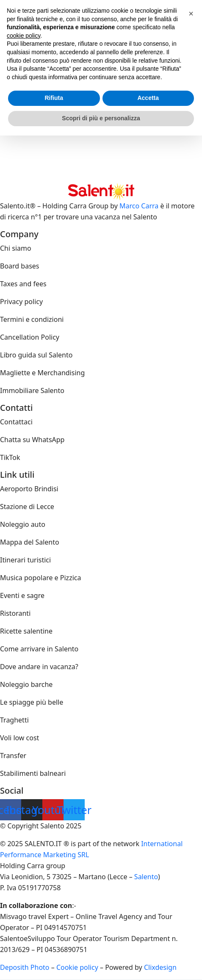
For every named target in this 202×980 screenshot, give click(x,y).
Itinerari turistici (25, 560)
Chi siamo (16, 248)
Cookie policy (77, 967)
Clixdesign (160, 967)
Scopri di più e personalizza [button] (101, 118)
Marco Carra (139, 206)
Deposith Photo (25, 967)
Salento (146, 877)
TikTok (10, 457)
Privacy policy (21, 302)
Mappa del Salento (30, 542)
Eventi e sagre (22, 595)
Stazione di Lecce (27, 507)
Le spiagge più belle (32, 702)
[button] (191, 14)
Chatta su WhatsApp (32, 440)
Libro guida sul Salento (36, 355)
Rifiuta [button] (54, 98)
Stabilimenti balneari (33, 773)
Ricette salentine (26, 631)
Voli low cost (19, 738)
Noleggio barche (26, 684)
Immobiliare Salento (32, 390)
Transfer (13, 756)
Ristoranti (15, 613)
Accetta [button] (148, 98)
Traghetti (14, 720)
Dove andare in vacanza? (39, 667)
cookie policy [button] (24, 36)
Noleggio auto (23, 524)
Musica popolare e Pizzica (40, 578)
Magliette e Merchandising (42, 373)
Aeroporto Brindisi (29, 489)
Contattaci (16, 422)
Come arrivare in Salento (39, 649)
